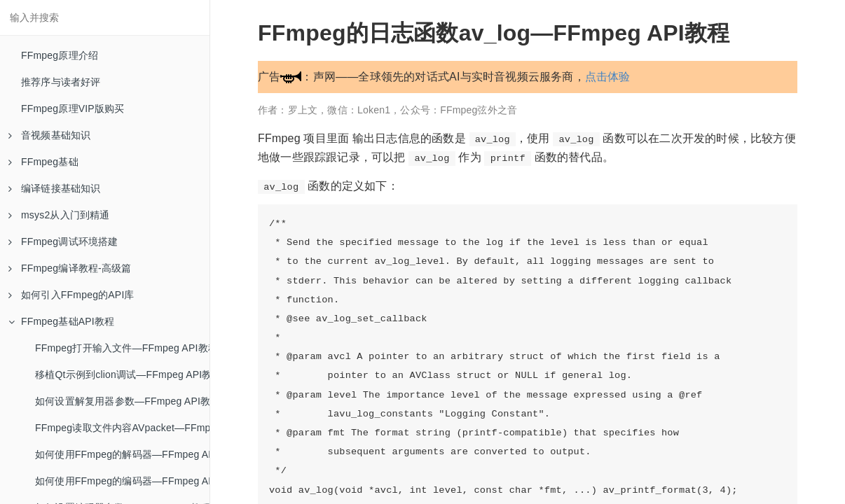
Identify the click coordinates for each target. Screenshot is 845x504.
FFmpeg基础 (43, 162)
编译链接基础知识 (55, 188)
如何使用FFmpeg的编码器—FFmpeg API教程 (122, 481)
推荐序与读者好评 (61, 82)
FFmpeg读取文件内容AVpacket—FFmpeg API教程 (122, 428)
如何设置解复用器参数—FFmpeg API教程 (122, 401)
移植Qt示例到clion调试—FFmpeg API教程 (122, 374)
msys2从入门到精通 (59, 215)
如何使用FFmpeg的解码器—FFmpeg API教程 (122, 454)
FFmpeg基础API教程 (61, 321)
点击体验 (608, 77)
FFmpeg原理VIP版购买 (73, 108)
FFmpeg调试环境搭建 (63, 241)
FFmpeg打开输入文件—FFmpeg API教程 (122, 348)
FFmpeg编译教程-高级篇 (70, 268)
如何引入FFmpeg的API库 (71, 295)
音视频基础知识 (49, 135)
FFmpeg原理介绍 (60, 55)
